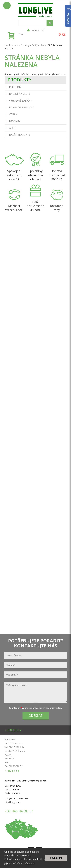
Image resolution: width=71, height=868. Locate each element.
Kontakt (12, 771)
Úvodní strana (11, 45)
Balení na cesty (20, 94)
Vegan (13, 114)
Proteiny (15, 87)
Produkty (25, 45)
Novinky (15, 121)
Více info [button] (30, 863)
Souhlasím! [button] (56, 858)
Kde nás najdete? (19, 811)
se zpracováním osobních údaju (45, 708)
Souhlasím (16, 708)
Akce (12, 128)
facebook (68, 16)
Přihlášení (36, 30)
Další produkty (20, 135)
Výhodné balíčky (20, 101)
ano (27, 708)
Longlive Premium (21, 107)
